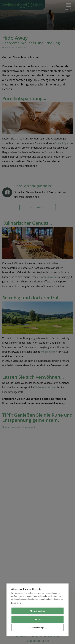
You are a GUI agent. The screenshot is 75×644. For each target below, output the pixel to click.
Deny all (38, 619)
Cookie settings (37, 628)
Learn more (16, 603)
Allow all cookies (37, 611)
